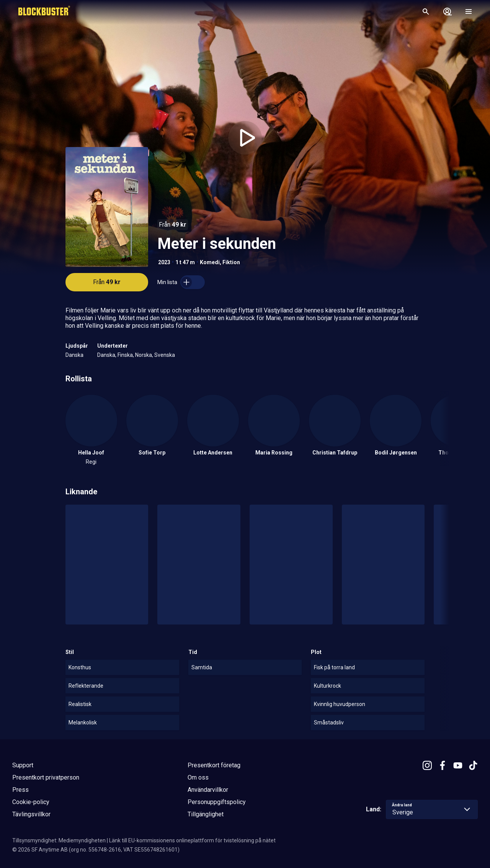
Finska (125, 355)
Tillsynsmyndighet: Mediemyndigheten (59, 840)
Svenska (165, 355)
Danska (74, 355)
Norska (144, 355)
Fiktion (231, 262)
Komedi (210, 262)
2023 (164, 262)
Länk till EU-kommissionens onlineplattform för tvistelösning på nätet (192, 840)
